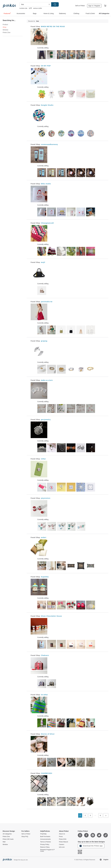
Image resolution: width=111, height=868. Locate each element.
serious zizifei (38, 8)
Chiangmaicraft (47, 223)
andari (44, 537)
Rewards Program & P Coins (47, 850)
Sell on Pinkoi (80, 6)
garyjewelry (46, 420)
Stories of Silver (48, 734)
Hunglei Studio (47, 105)
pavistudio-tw (47, 302)
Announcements (45, 839)
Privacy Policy (45, 844)
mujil (43, 262)
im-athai (44, 695)
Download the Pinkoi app (91, 846)
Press (61, 837)
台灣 (30, 8)
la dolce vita (23, 8)
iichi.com (62, 847)
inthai (43, 459)
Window (5, 30)
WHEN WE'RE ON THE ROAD (53, 26)
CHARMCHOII (47, 773)
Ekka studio (46, 184)
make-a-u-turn (47, 380)
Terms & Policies (46, 842)
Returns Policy (45, 847)
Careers (61, 844)
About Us (62, 834)
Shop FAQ (25, 837)
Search (55, 4)
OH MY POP (46, 66)
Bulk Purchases (45, 837)
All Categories (7, 834)
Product (5, 25)
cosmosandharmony (49, 144)
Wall (4, 842)
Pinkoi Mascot (63, 842)
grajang (44, 341)
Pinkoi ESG (63, 839)
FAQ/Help (43, 834)
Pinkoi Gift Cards (8, 839)
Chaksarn (45, 655)
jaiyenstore (46, 498)
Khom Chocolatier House (51, 616)
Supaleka (45, 577)
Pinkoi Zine (6, 32)
